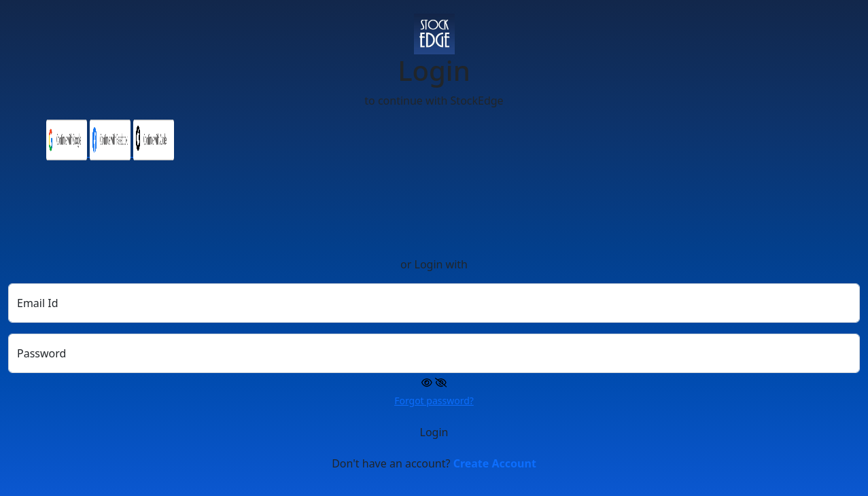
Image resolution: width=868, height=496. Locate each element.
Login (434, 432)
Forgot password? (434, 401)
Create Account (495, 463)
